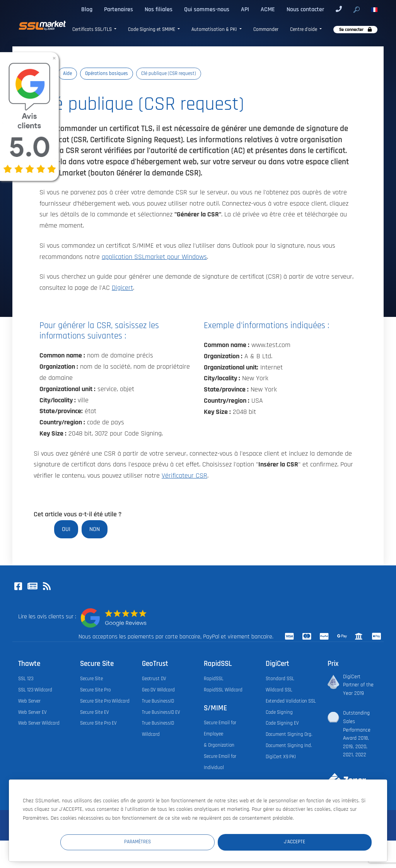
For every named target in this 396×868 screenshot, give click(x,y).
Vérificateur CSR (184, 476)
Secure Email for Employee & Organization (220, 734)
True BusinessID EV (161, 712)
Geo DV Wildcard (158, 690)
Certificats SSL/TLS (93, 30)
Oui (66, 529)
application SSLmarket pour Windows (154, 257)
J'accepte (325, 842)
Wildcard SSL (279, 690)
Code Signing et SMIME (152, 30)
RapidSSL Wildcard (223, 690)
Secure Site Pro (95, 690)
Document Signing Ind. (289, 745)
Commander (266, 30)
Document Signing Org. (289, 734)
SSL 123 (26, 679)
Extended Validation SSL (291, 701)
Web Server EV (32, 712)
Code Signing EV (282, 723)
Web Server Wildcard (39, 723)
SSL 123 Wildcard (35, 690)
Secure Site (91, 679)
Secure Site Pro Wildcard (105, 701)
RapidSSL (214, 679)
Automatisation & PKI (215, 30)
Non (95, 529)
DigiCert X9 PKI (281, 757)
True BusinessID (158, 701)
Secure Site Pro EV (98, 723)
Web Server (29, 701)
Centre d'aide (304, 30)
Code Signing (279, 712)
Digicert (122, 288)
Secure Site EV (95, 712)
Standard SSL (280, 679)
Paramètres (230, 842)
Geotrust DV (154, 679)
